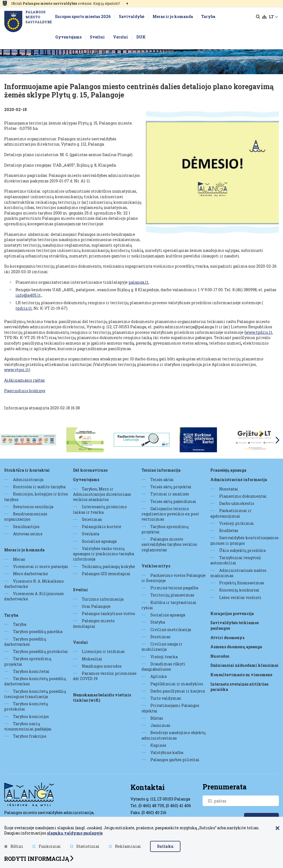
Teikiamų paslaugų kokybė (108, 566)
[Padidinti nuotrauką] (212, 173)
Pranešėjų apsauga (228, 470)
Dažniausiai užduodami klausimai (244, 665)
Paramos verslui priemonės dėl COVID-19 (105, 676)
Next (277, 440)
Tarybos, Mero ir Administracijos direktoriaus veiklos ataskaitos (102, 494)
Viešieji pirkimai (237, 523)
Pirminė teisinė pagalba (174, 588)
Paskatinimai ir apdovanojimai (231, 513)
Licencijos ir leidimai (103, 651)
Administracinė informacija (239, 480)
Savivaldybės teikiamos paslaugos (234, 625)
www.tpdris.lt (259, 332)
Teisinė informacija (161, 470)
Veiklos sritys (156, 566)
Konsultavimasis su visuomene (241, 675)
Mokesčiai (92, 659)
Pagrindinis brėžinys (25, 391)
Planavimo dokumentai (243, 496)
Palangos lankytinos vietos (108, 613)
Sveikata (91, 534)
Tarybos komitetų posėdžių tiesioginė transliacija (35, 694)
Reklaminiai (125, 846)
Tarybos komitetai (31, 671)
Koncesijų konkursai (239, 590)
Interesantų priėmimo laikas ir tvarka (100, 509)
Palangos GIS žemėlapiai (106, 574)
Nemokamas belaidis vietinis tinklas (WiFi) (102, 698)
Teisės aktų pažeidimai (173, 501)
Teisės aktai (162, 480)
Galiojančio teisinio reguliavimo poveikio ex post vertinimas (170, 514)
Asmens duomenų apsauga (236, 647)
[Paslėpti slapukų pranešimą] (277, 828)
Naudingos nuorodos (102, 666)
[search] (258, 17)
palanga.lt (138, 282)
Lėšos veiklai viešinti (240, 597)
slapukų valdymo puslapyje (75, 833)
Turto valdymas (166, 698)
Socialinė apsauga (99, 541)
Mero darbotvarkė (30, 574)
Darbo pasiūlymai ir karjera (178, 691)
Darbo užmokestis (237, 503)
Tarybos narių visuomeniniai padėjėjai (28, 726)
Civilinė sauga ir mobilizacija (162, 647)
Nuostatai (229, 489)
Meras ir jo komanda (24, 550)
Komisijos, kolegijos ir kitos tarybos (36, 497)
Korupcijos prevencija (232, 613)
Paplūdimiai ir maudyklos (177, 684)
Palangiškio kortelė (101, 527)
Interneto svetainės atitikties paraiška (239, 687)
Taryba (11, 615)
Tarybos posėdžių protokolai (40, 651)
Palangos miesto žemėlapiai (94, 623)
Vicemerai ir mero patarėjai (41, 566)
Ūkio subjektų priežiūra (242, 550)
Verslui (80, 642)
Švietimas (92, 519)
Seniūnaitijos (26, 527)
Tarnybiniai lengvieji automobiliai (236, 560)
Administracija (28, 480)
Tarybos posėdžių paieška (38, 631)
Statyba (158, 622)
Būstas (157, 718)
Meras (19, 559)
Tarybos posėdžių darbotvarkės (25, 642)
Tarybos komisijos (31, 716)
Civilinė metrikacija (171, 630)
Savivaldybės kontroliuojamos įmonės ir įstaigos (244, 540)
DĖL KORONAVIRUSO (90, 470)
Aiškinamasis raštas (24, 380)
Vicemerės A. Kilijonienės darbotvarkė (34, 596)
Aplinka (158, 676)
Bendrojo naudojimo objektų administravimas (174, 735)
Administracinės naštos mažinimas (238, 573)
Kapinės (158, 745)
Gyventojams (86, 480)
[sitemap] (264, 17)
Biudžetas (229, 530)
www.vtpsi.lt (16, 370)
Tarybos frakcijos (30, 736)
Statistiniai (85, 846)
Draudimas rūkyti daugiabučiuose (163, 666)
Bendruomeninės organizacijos (26, 516)
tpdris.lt (24, 308)
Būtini (14, 846)
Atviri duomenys (227, 638)
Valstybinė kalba (167, 752)
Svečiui (80, 590)
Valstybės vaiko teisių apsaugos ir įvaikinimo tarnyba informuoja (103, 554)
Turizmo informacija (103, 599)
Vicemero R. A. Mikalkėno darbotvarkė (34, 584)
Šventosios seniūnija (33, 507)
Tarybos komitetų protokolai (26, 706)
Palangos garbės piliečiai (175, 760)
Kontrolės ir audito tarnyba (39, 487)
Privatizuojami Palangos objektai (170, 708)
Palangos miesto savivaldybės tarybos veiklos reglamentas (169, 544)
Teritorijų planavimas (172, 595)
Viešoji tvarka (164, 657)
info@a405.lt (28, 295)
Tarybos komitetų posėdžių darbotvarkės (35, 681)
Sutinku (165, 846)
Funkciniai (47, 846)
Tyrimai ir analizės (170, 494)
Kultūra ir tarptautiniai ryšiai (169, 605)
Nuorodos (220, 656)
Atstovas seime (28, 534)
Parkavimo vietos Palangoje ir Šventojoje (174, 578)
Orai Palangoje (96, 606)
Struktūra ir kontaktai (27, 470)
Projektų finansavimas (242, 583)
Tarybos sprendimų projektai (28, 661)
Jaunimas (160, 725)
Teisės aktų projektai (171, 487)
